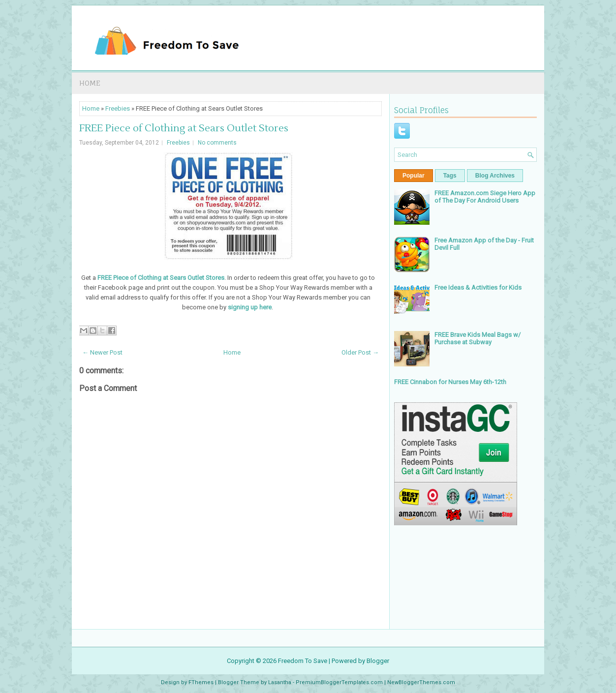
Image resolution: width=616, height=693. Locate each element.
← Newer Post (102, 352)
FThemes (201, 682)
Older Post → (360, 352)
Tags (450, 176)
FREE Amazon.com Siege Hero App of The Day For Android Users (485, 197)
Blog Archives (495, 176)
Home (90, 83)
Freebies (118, 108)
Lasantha (280, 682)
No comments (217, 143)
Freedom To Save (303, 661)
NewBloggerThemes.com (421, 682)
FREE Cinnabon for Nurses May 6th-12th (450, 382)
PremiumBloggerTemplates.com (339, 682)
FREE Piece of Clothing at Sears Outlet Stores (184, 128)
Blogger (378, 661)
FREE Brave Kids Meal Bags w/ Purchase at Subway (477, 338)
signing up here (250, 307)
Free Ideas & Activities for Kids (478, 287)
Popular (414, 176)
